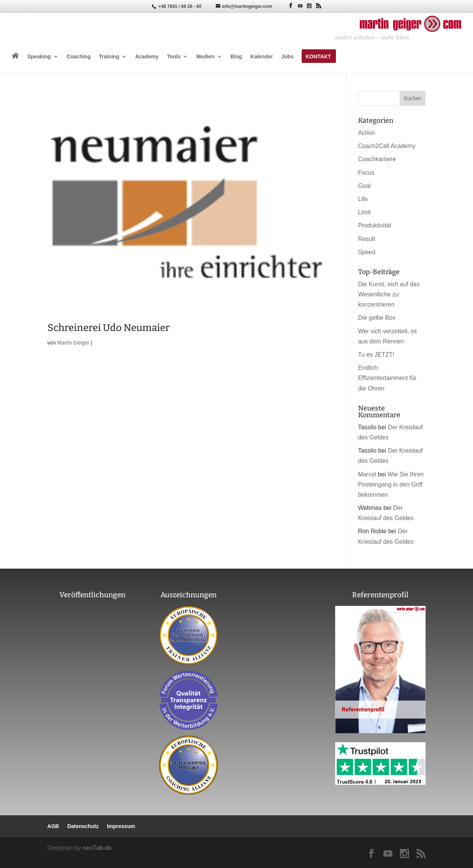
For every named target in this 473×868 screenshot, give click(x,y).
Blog (236, 57)
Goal (365, 186)
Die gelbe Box (377, 318)
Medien (205, 57)
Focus (366, 173)
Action (366, 133)
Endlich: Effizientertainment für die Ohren (387, 378)
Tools (174, 57)
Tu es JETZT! (376, 355)
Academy (147, 57)
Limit (365, 212)
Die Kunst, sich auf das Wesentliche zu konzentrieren (389, 294)
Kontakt (318, 57)
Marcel (367, 474)
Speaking (39, 57)
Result (367, 239)
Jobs (288, 57)
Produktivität (375, 225)
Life (363, 199)
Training (109, 57)
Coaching (79, 57)
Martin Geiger (73, 343)
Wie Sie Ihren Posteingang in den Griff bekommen (391, 484)
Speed (367, 252)
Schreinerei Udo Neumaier (109, 328)
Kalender (262, 57)
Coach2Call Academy (387, 146)
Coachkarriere (377, 159)
